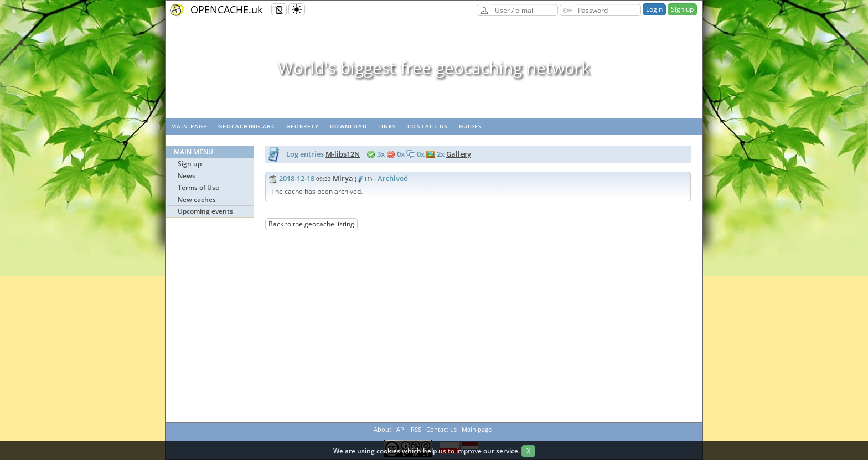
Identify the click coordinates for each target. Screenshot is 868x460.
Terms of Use (198, 187)
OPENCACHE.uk (226, 9)
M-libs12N (343, 154)
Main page (189, 126)
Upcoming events (205, 211)
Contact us (428, 126)
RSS (416, 429)
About (383, 429)
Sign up (682, 9)
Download (348, 126)
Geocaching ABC (247, 126)
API (401, 429)
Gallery (459, 154)
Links (387, 126)
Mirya (343, 178)
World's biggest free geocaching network (434, 68)
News (187, 176)
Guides (471, 126)
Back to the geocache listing (311, 224)
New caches (197, 200)
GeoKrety (303, 126)
